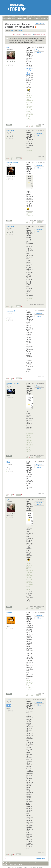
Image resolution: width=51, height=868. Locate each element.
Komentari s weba (21, 863)
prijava (4, 17)
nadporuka (41, 220)
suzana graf (11, 311)
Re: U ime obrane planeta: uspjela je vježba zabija (30, 168)
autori (4, 18)
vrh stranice (44, 863)
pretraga (10, 18)
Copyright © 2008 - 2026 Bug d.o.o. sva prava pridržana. (26, 867)
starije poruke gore (40, 35)
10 (30, 222)
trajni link (41, 124)
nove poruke (37, 17)
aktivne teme (20, 17)
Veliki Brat (10, 131)
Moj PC (9, 125)
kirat (8, 462)
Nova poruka (40, 24)
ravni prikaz (28, 35)
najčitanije (29, 17)
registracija (11, 17)
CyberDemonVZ (12, 163)
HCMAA (9, 613)
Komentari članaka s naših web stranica (20, 864)
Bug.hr (5, 863)
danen (9, 700)
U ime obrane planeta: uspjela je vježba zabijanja (26, 41)
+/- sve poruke (17, 35)
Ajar (8, 47)
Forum (12, 863)
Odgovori (39, 50)
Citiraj (39, 52)
